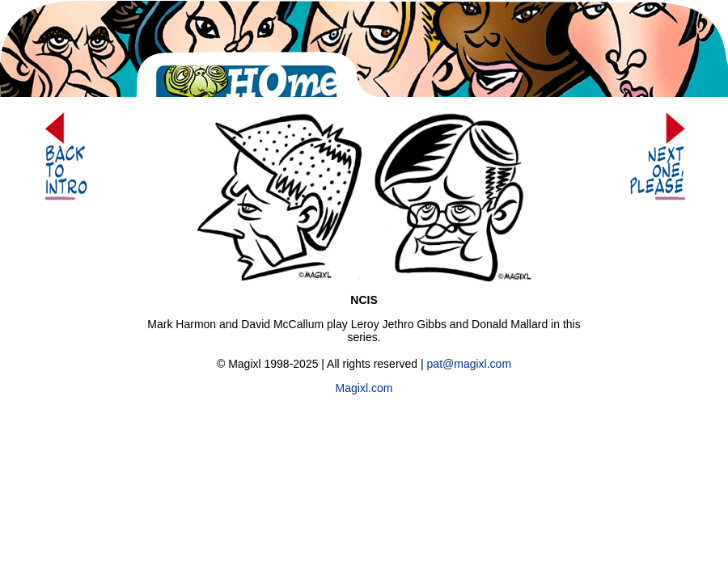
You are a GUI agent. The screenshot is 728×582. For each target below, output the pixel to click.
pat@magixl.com (469, 364)
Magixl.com (364, 388)
